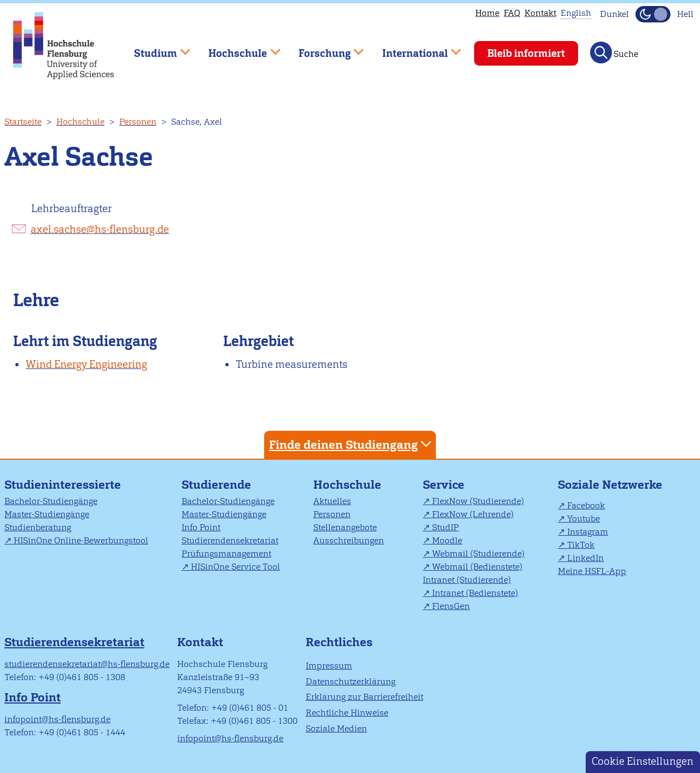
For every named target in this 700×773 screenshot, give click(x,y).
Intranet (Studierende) (467, 580)
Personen (138, 122)
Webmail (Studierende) (478, 554)
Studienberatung (38, 527)
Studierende (216, 485)
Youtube (584, 519)
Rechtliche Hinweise (347, 713)
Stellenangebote (345, 527)
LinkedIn (585, 558)
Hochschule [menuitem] (237, 48)
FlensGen (451, 606)
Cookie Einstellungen (643, 761)
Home (487, 13)
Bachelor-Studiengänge (51, 501)
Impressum (329, 666)
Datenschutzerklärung (351, 681)
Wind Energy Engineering (86, 364)
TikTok (581, 545)
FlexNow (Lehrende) (473, 514)
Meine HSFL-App (592, 571)
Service (444, 485)
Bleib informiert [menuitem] (526, 53)
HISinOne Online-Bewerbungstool (81, 540)
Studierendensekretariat (230, 540)
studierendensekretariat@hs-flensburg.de (87, 664)
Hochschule (80, 122)
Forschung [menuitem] (323, 48)
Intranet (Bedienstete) (475, 593)
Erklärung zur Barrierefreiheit (364, 697)
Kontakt (540, 13)
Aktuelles (332, 501)
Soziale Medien (336, 728)
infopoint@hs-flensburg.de (57, 719)
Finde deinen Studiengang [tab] (352, 444)
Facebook (586, 505)
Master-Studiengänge (47, 514)
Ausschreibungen (349, 540)
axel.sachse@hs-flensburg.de (100, 229)
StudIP (445, 527)
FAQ (512, 13)
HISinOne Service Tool (235, 567)
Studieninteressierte (63, 485)
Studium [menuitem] (154, 48)
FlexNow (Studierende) (478, 501)
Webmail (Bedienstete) (477, 567)
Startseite (23, 122)
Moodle (447, 540)
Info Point (201, 527)
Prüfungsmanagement (226, 554)
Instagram (588, 532)
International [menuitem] (414, 48)
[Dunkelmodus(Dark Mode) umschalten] (653, 14)
